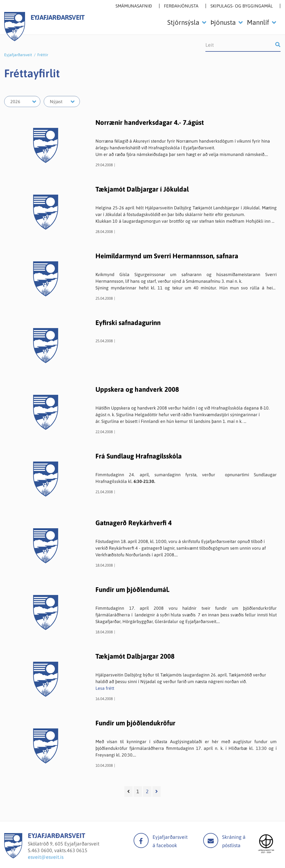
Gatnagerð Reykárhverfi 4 (134, 523)
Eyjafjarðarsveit (18, 55)
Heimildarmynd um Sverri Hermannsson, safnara (167, 256)
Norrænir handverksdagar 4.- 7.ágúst (150, 122)
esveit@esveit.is (46, 857)
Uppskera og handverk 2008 (137, 389)
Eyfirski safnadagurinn (128, 323)
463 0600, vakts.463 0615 (59, 850)
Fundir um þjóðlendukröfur (135, 723)
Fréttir (43, 55)
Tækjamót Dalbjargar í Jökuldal (142, 189)
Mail (211, 840)
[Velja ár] (22, 101)
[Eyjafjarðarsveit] (13, 857)
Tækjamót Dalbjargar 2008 (135, 656)
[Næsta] (157, 792)
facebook (141, 840)
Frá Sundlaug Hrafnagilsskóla (139, 456)
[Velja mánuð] (62, 101)
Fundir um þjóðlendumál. (132, 590)
